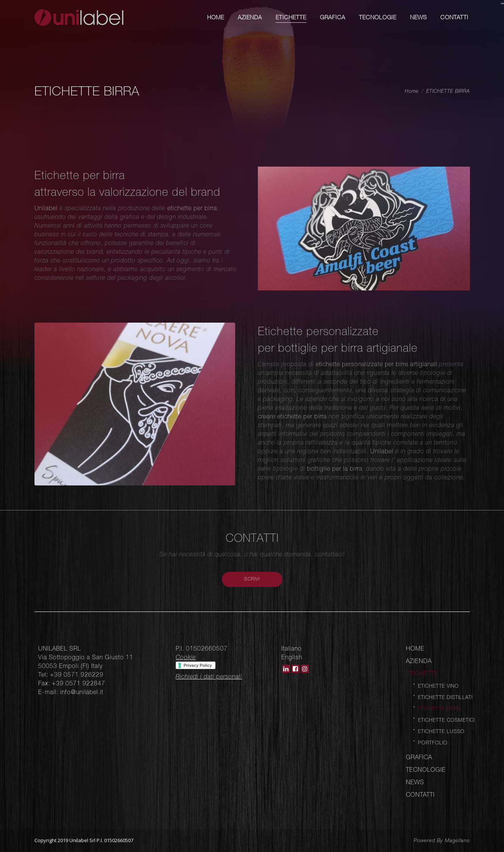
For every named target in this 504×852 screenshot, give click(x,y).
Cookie (186, 657)
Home (412, 91)
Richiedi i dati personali (209, 676)
